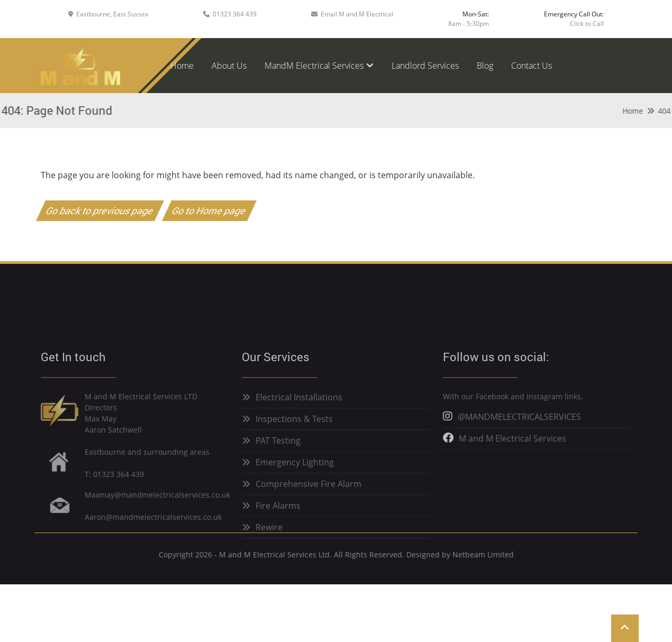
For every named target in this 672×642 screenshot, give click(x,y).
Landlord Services (425, 66)
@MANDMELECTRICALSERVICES (519, 433)
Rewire (269, 544)
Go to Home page (210, 210)
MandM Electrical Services (314, 66)
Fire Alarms (278, 522)
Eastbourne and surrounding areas (147, 468)
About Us (229, 66)
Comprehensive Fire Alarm (308, 500)
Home (182, 66)
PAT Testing (278, 457)
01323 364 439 (235, 14)
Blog (485, 66)
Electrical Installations (299, 414)
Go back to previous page (100, 210)
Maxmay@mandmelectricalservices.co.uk (157, 511)
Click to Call (587, 24)
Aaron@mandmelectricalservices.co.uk (153, 533)
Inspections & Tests (294, 435)
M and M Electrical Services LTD (141, 413)
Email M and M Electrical (357, 14)
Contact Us (532, 66)
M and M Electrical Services (512, 455)
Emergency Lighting (295, 479)
